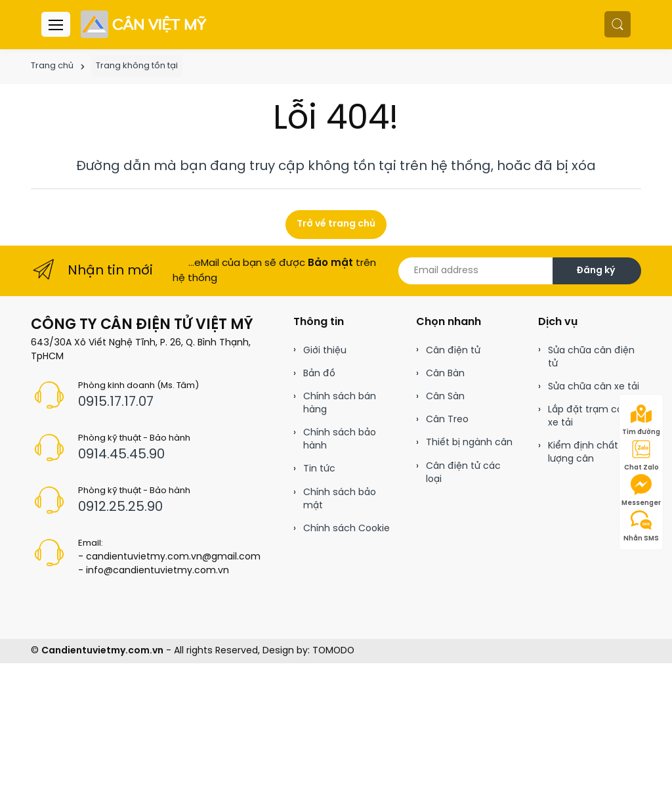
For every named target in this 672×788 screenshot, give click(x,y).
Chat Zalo (641, 455)
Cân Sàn (445, 397)
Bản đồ (319, 374)
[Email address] (476, 271)
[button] (618, 24)
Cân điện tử (453, 351)
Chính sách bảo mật (340, 499)
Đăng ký (596, 271)
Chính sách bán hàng (340, 404)
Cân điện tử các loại (463, 473)
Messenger (641, 491)
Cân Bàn (445, 374)
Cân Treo (447, 420)
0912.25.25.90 (120, 507)
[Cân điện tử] (145, 24)
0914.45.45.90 (121, 455)
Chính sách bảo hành (340, 440)
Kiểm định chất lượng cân (583, 453)
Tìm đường (641, 420)
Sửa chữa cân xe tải (594, 387)
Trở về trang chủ (336, 224)
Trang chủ (52, 66)
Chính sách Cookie (346, 529)
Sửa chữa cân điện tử (591, 358)
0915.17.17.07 (116, 402)
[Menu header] (56, 24)
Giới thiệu (325, 351)
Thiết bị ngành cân (469, 443)
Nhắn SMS (641, 526)
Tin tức (319, 469)
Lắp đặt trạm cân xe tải (588, 417)
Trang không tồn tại (137, 66)
